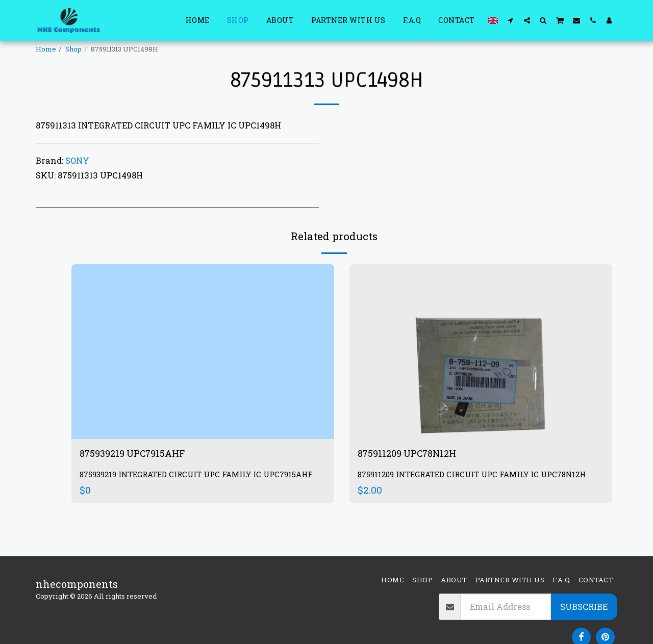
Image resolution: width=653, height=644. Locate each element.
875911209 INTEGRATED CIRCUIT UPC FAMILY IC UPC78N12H (480, 475)
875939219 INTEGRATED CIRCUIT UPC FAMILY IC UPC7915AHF (177, 481)
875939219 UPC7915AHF (138, 454)
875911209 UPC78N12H (412, 454)
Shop (73, 49)
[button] (511, 20)
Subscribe (584, 607)
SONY (77, 160)
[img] (203, 352)
